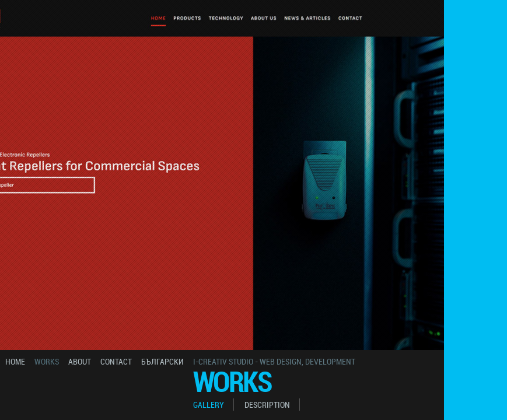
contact (116, 361)
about (80, 361)
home (15, 361)
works (47, 361)
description (267, 405)
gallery (209, 405)
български (162, 361)
